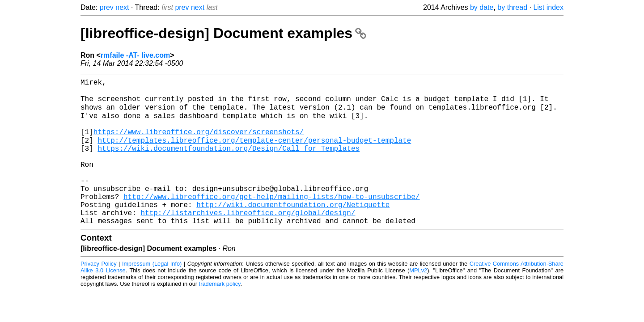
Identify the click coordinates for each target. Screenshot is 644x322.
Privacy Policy (99, 294)
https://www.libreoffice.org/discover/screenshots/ (199, 143)
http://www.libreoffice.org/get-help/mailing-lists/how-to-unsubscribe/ (271, 221)
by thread (512, 7)
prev (107, 7)
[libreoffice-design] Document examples (223, 33)
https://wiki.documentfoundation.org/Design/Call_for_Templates (229, 162)
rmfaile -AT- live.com (135, 55)
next (122, 7)
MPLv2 (418, 301)
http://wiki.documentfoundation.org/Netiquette (293, 231)
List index (548, 7)
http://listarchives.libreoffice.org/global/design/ (248, 241)
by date (482, 7)
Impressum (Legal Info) (152, 294)
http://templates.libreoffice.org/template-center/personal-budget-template (254, 153)
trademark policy (220, 314)
